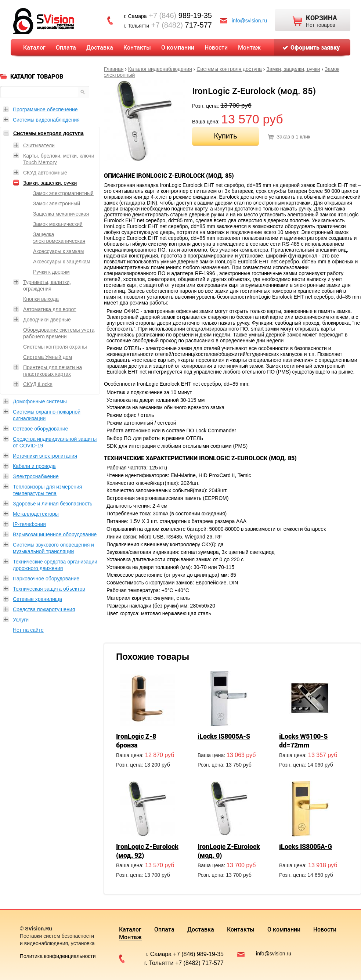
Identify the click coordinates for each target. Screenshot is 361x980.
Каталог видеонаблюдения (160, 69)
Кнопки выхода (41, 299)
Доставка (100, 47)
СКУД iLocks (38, 384)
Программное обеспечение (45, 109)
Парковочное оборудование (46, 579)
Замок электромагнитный (63, 193)
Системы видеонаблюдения (46, 120)
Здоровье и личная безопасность (53, 504)
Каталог (34, 47)
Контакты (137, 47)
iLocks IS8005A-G (306, 846)
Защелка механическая (61, 214)
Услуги (21, 620)
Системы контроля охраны (55, 347)
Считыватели (39, 145)
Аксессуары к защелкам (62, 262)
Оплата (66, 47)
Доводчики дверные (47, 320)
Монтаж (249, 47)
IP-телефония (29, 524)
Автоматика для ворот (50, 309)
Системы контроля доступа (229, 69)
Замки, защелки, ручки (293, 69)
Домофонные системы (40, 401)
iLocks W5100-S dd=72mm (303, 741)
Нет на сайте (28, 630)
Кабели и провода (34, 466)
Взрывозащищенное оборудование (55, 534)
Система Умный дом (48, 357)
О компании (178, 47)
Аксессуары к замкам (58, 251)
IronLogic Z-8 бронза (136, 741)
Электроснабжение (36, 476)
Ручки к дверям (51, 272)
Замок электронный (57, 203)
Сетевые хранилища (37, 599)
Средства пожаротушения (44, 609)
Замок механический (58, 224)
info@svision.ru (249, 21)
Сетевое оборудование (40, 429)
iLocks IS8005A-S (224, 736)
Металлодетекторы (36, 514)
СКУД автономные (45, 173)
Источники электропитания (45, 456)
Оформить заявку (315, 47)
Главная (114, 69)
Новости (216, 47)
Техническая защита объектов (49, 589)
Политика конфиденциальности (58, 956)
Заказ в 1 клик (293, 137)
